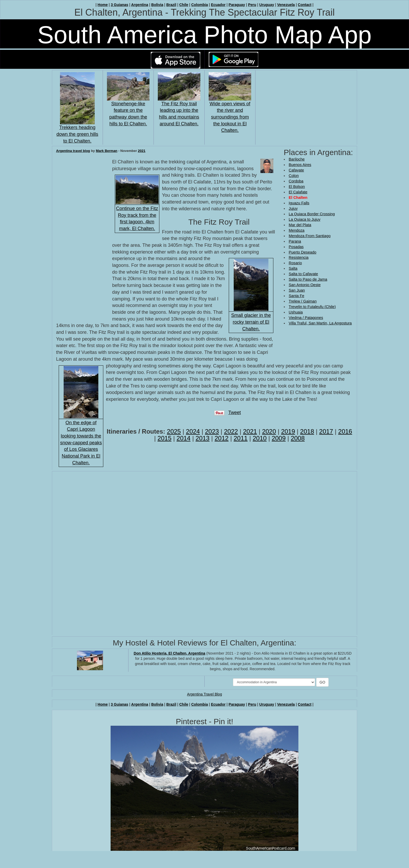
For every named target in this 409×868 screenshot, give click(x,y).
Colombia (200, 5)
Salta (293, 268)
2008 (298, 438)
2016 (345, 431)
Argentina (140, 5)
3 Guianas (120, 5)
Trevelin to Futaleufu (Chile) (312, 307)
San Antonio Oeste (305, 285)
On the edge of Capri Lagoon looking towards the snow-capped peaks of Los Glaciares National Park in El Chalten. (81, 443)
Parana (295, 241)
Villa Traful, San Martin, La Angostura (320, 323)
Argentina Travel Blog (204, 694)
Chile (184, 5)
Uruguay (267, 5)
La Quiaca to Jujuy (305, 219)
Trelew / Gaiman (303, 301)
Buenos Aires (300, 165)
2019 (288, 431)
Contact (305, 5)
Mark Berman (106, 151)
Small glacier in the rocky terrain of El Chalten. (251, 322)
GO (322, 682)
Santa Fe (296, 296)
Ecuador (218, 5)
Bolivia (157, 5)
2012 (222, 438)
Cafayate (296, 170)
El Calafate (298, 192)
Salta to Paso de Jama (308, 279)
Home (103, 5)
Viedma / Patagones (306, 318)
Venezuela (286, 5)
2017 (326, 431)
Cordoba (296, 181)
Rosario (295, 263)
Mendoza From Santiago (310, 236)
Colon (294, 176)
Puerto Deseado (303, 252)
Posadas (296, 247)
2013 (203, 438)
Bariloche (297, 159)
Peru (252, 5)
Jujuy (293, 208)
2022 (231, 431)
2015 (164, 438)
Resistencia (299, 257)
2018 (307, 431)
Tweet (234, 413)
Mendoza (297, 230)
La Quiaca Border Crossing (312, 214)
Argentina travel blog (73, 151)
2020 (269, 431)
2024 (193, 431)
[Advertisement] (305, 343)
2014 (184, 438)
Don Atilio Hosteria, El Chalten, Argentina (170, 653)
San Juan (297, 290)
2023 (212, 431)
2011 (241, 438)
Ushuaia (296, 312)
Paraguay (237, 5)
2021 (142, 151)
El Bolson (297, 187)
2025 (174, 431)
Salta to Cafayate (303, 274)
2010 (260, 438)
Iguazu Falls (299, 203)
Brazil (171, 5)
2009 (279, 438)
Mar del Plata (300, 225)
